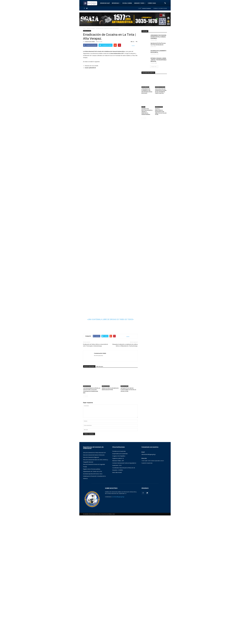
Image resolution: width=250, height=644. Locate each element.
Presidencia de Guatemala (119, 580)
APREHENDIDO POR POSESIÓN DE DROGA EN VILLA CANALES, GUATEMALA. (158, 37)
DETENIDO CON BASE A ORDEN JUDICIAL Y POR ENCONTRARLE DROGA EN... (159, 60)
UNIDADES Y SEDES (140, 3)
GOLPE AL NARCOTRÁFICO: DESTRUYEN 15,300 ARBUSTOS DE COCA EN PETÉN (161, 104)
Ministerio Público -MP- (118, 589)
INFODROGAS (116, 3)
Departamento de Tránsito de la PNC (93, 600)
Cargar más (154, 67)
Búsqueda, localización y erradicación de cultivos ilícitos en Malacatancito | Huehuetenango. (125, 479)
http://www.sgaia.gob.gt (98, 489)
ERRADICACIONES (87, 31)
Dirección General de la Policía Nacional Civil (94, 581)
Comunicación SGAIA (90, 42)
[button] (165, 3)
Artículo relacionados (89, 500)
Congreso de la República (119, 585)
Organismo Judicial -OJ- (118, 587)
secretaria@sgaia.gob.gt (118, 625)
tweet (133, 46)
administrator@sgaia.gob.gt (148, 583)
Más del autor (100, 500)
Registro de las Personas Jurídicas (92, 598)
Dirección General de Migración (91, 586)
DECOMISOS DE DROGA (160, 83)
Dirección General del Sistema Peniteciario (94, 583)
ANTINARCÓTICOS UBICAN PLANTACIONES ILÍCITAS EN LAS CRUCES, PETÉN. (128, 518)
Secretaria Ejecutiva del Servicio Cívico (93, 602)
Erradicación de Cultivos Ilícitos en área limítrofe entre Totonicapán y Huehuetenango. (96, 479)
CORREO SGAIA (152, 3)
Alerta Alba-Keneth (117, 601)
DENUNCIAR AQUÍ (105, 3)
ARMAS (143, 99)
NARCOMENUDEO (145, 83)
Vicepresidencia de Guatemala (120, 582)
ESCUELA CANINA (127, 3)
